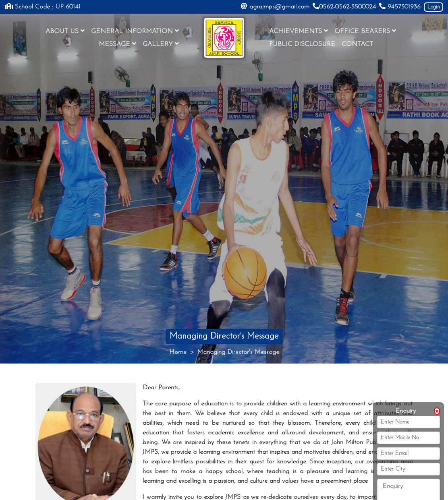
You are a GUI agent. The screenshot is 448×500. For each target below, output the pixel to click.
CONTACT (357, 44)
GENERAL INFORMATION (135, 31)
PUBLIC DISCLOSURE (302, 44)
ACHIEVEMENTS (299, 31)
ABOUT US (65, 31)
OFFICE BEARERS (365, 31)
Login (434, 7)
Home (178, 352)
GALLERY (161, 44)
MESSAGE (117, 44)
